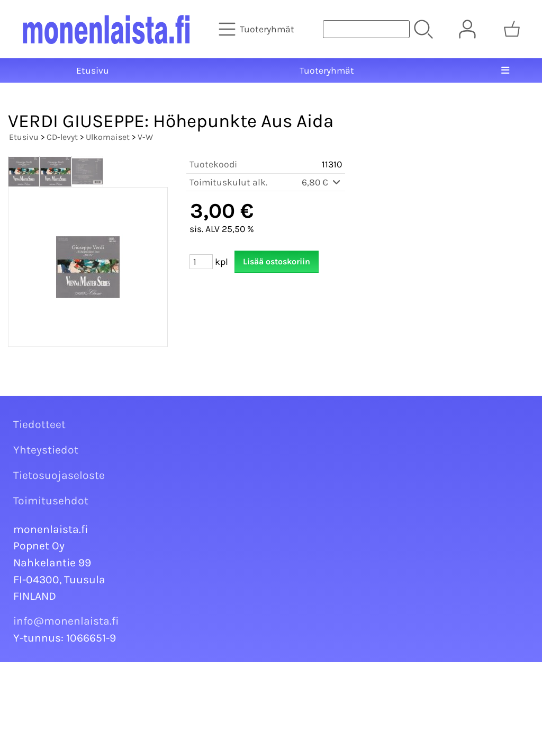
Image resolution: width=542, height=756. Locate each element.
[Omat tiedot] (467, 29)
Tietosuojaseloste (59, 475)
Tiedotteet (39, 424)
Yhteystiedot (46, 450)
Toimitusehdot (51, 501)
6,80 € (322, 182)
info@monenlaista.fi (66, 621)
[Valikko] (505, 70)
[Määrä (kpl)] (201, 262)
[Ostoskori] (512, 29)
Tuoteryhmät (327, 70)
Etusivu (93, 70)
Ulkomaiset (108, 137)
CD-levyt (62, 137)
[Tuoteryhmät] (258, 29)
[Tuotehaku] (366, 29)
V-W (145, 137)
